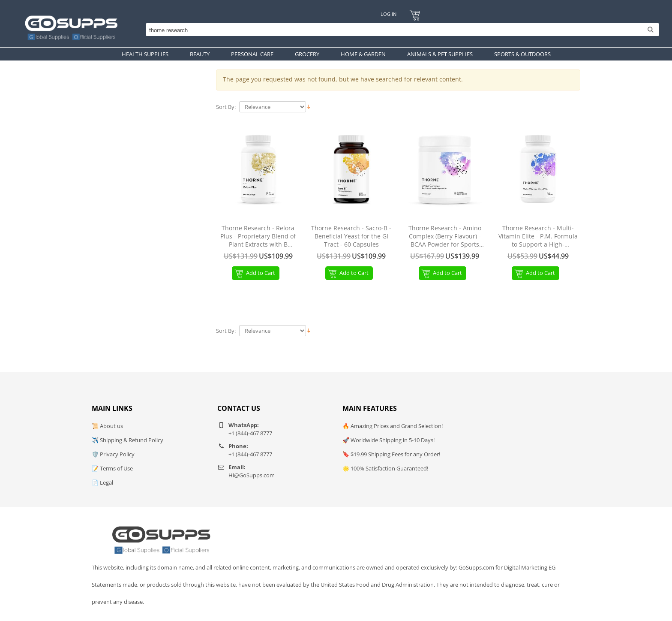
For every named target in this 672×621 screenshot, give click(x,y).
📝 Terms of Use (112, 468)
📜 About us (107, 426)
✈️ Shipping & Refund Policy (127, 440)
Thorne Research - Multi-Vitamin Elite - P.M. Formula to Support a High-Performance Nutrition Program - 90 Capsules (538, 237)
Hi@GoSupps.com (252, 475)
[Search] (400, 30)
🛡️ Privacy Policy (113, 454)
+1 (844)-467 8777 (250, 433)
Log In (388, 14)
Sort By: (226, 107)
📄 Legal (102, 482)
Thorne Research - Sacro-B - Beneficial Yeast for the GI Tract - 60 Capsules (351, 236)
